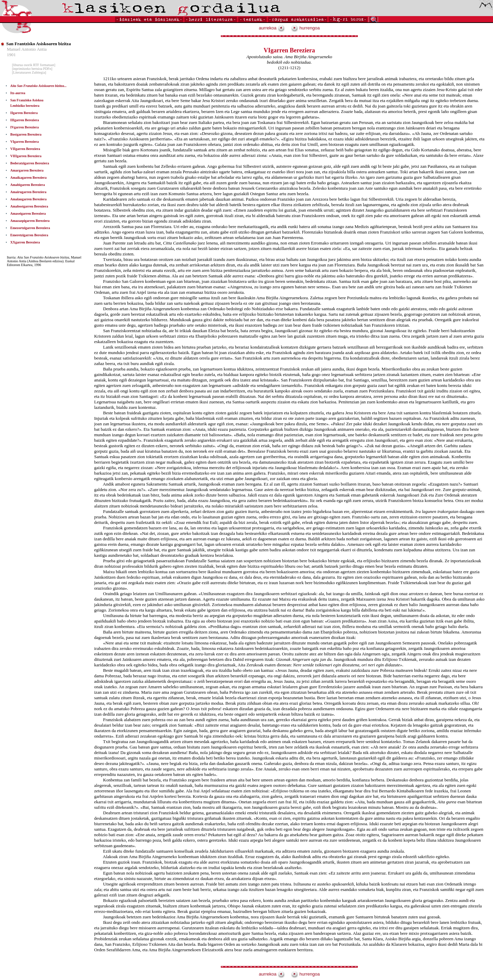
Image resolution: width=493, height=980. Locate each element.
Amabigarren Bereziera (28, 185)
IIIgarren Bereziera (25, 120)
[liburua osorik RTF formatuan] (34, 65)
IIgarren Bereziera (24, 113)
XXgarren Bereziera (25, 242)
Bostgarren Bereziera (26, 134)
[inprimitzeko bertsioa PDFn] (32, 69)
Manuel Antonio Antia (27, 49)
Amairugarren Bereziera (28, 192)
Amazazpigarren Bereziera (30, 221)
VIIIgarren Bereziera (26, 156)
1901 (11, 55)
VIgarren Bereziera (24, 142)
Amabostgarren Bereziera (29, 206)
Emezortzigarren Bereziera (30, 228)
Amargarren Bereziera (27, 170)
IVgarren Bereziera (24, 127)
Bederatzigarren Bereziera (30, 163)
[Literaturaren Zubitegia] (29, 72)
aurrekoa (272, 28)
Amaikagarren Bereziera (28, 178)
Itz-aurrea (18, 93)
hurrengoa (305, 28)
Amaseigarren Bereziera (28, 213)
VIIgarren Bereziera (25, 149)
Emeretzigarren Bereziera (29, 235)
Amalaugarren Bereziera (28, 199)
